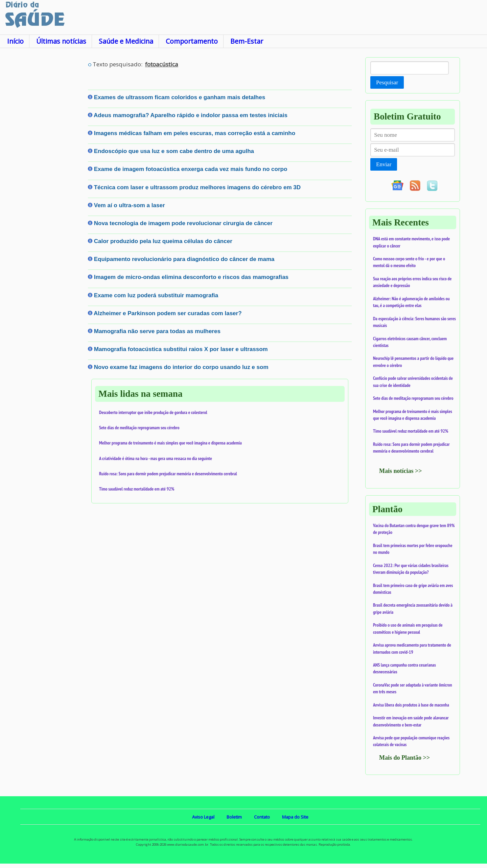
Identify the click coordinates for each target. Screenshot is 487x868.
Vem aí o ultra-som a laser (130, 205)
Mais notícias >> (401, 471)
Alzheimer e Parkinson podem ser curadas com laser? (168, 313)
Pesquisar (387, 82)
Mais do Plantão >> (404, 758)
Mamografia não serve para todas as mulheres (157, 331)
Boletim (234, 817)
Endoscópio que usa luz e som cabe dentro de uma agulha (174, 151)
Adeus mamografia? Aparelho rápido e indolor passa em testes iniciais (191, 115)
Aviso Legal (203, 817)
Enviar (384, 164)
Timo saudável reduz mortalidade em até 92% (137, 489)
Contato (262, 817)
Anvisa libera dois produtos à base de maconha (411, 705)
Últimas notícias (61, 41)
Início (15, 41)
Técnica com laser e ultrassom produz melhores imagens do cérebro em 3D (197, 187)
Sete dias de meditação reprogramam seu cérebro (139, 428)
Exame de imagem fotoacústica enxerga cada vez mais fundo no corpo (191, 169)
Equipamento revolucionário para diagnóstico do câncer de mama (184, 259)
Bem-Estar (247, 41)
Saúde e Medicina (126, 41)
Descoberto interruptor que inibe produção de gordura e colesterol (153, 412)
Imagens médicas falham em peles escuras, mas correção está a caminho (195, 133)
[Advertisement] (44, 159)
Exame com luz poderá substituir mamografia (156, 295)
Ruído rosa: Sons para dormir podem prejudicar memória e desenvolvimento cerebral (168, 474)
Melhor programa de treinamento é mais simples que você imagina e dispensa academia (170, 443)
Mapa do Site (295, 817)
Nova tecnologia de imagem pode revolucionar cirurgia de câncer (183, 223)
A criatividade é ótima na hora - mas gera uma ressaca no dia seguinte (156, 458)
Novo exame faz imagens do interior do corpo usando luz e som (181, 367)
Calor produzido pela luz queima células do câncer (163, 241)
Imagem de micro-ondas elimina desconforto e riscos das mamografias (191, 277)
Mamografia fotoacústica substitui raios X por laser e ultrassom (181, 349)
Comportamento (192, 41)
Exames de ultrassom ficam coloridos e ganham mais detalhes (180, 97)
